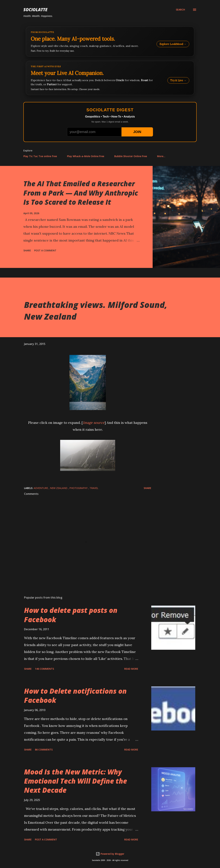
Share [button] (27, 250)
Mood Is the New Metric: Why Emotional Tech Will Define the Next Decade (76, 781)
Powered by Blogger (110, 854)
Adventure (41, 488)
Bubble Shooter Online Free (131, 156)
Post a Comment (45, 250)
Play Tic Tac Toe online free (40, 156)
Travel (94, 488)
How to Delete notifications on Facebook (75, 696)
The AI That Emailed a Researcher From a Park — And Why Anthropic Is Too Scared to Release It (81, 193)
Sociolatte (35, 10)
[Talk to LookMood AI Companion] (110, 78)
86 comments (44, 750)
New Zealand (59, 488)
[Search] (180, 10)
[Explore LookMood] (110, 42)
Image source (94, 423)
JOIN (137, 132)
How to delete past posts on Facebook (71, 615)
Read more (131, 669)
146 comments (44, 669)
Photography (79, 488)
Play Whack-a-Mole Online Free (86, 156)
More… (161, 156)
